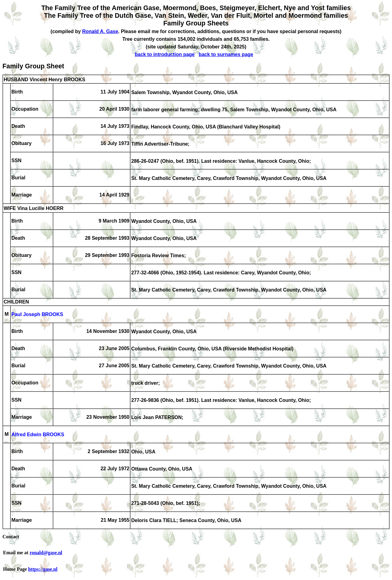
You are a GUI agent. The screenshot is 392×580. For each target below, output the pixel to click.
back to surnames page (226, 54)
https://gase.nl (43, 569)
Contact (11, 537)
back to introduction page (165, 54)
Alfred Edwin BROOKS (38, 435)
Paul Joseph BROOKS (37, 315)
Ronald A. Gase (100, 31)
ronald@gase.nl (46, 553)
